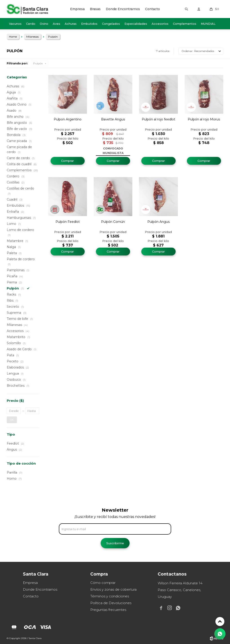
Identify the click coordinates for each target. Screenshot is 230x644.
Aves (56, 24)
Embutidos (89, 24)
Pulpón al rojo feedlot (158, 119)
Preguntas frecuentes (108, 610)
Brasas (95, 9)
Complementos (185, 24)
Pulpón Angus (158, 222)
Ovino (44, 24)
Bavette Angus (113, 119)
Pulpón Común (113, 222)
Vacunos (15, 24)
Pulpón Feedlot (68, 222)
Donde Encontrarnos (123, 9)
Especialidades (136, 24)
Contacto (153, 9)
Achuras (71, 24)
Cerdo (31, 24)
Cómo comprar (103, 583)
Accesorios (160, 24)
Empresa (77, 9)
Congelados (111, 24)
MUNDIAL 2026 (208, 26)
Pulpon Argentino (68, 119)
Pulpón (38, 63)
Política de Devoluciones (111, 603)
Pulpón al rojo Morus (204, 119)
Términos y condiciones (110, 596)
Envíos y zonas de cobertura (113, 589)
